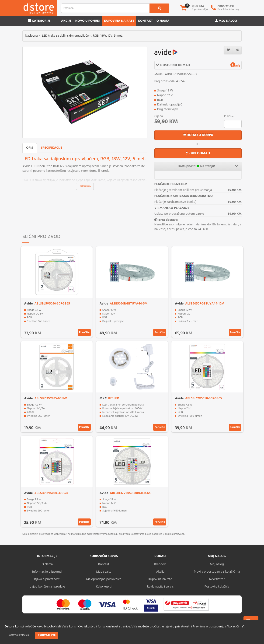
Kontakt (146, 21)
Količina (229, 116)
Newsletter (217, 579)
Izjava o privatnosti (47, 579)
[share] (237, 50)
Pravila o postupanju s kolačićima (217, 572)
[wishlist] (228, 50)
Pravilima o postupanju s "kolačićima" (218, 627)
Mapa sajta (104, 572)
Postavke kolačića (18, 635)
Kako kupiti (104, 587)
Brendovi (160, 564)
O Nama (47, 564)
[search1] (159, 8)
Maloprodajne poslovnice (104, 579)
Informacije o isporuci (47, 572)
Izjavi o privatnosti (177, 627)
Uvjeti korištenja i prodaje (47, 587)
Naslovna (31, 36)
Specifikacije (52, 148)
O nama (163, 21)
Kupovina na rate (119, 21)
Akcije (66, 21)
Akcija (160, 572)
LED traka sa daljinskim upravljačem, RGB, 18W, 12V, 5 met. (82, 36)
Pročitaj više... (85, 186)
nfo (235, 66)
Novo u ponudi (88, 21)
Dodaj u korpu (198, 135)
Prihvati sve (47, 635)
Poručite (84, 332)
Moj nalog (226, 21)
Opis (30, 148)
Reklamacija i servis (160, 587)
